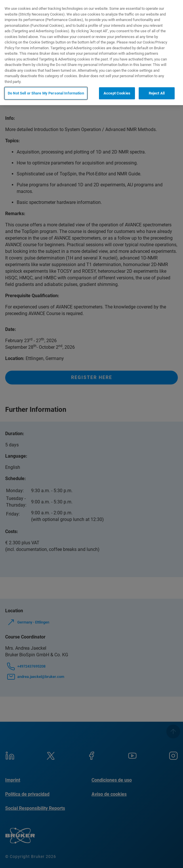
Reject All (157, 93)
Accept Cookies (117, 93)
